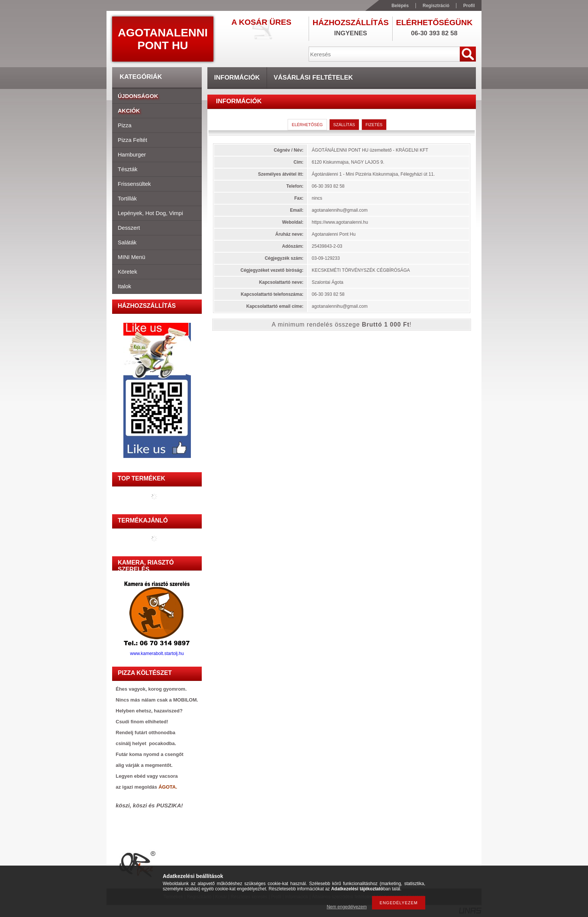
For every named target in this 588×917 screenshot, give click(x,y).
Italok (124, 286)
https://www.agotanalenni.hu (340, 222)
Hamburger (132, 154)
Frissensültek (134, 184)
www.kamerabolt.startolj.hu (157, 651)
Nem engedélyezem (347, 907)
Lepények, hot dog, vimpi (150, 213)
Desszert (129, 228)
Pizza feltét (132, 140)
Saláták (127, 242)
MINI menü (131, 257)
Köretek (127, 272)
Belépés (400, 6)
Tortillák (127, 198)
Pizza (125, 125)
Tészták (128, 169)
